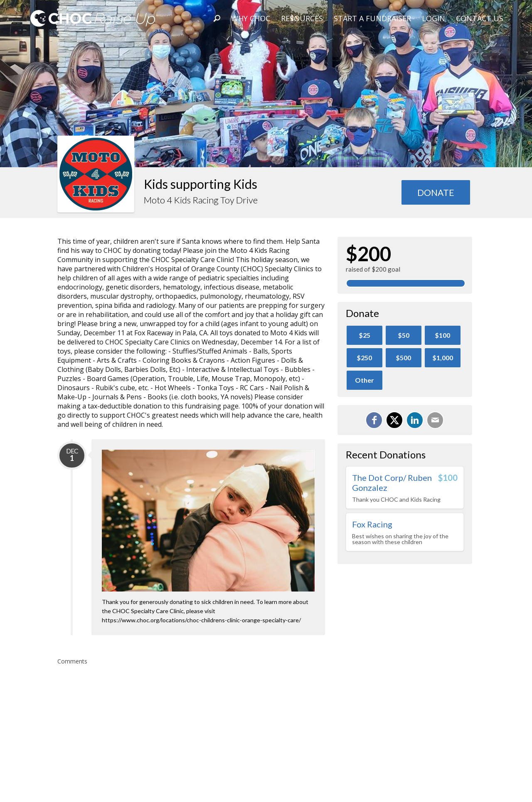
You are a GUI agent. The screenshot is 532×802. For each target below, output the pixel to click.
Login (433, 18)
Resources (302, 18)
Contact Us (480, 18)
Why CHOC (251, 18)
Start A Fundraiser (372, 18)
